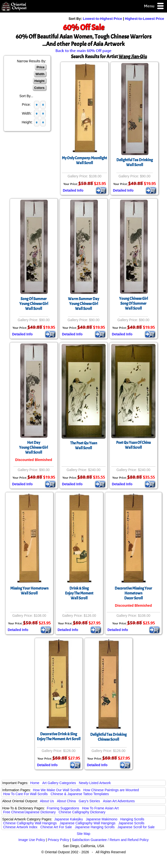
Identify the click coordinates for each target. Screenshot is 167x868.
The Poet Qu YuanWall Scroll (84, 446)
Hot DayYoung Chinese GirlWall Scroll (33, 447)
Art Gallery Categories (59, 783)
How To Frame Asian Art (100, 808)
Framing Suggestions (63, 808)
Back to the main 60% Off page (83, 51)
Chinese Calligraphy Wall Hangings (30, 823)
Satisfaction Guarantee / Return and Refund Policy (110, 840)
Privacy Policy (59, 840)
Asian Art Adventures (119, 801)
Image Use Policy (32, 840)
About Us (47, 801)
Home (35, 783)
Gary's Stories (89, 801)
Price (40, 67)
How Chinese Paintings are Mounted (111, 790)
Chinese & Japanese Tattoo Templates (80, 794)
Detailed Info (73, 190)
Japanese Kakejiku (69, 819)
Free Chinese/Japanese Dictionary (29, 812)
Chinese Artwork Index (20, 827)
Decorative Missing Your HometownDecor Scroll (133, 593)
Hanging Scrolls (132, 819)
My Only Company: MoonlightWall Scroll (84, 160)
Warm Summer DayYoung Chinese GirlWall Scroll (83, 304)
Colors (39, 88)
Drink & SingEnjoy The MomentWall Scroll (79, 593)
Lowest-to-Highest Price (102, 19)
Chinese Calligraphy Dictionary (82, 812)
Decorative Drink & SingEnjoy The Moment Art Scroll (59, 736)
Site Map (83, 834)
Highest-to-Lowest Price (145, 19)
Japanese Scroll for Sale (136, 827)
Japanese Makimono (102, 819)
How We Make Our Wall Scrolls (56, 790)
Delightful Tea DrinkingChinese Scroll (108, 737)
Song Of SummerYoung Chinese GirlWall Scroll (34, 304)
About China (66, 801)
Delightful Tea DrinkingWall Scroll (135, 162)
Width (40, 74)
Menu (154, 6)
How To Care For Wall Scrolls (25, 794)
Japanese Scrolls (131, 823)
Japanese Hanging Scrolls (95, 827)
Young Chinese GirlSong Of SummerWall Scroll (134, 303)
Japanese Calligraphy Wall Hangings (88, 823)
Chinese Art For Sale (56, 827)
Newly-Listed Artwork (95, 783)
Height (39, 81)
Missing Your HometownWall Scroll (29, 591)
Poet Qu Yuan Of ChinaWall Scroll (134, 445)
